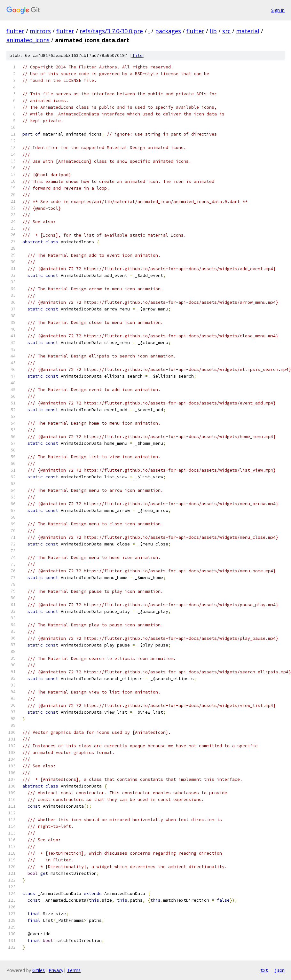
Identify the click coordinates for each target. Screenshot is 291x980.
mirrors (40, 31)
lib (213, 31)
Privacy (56, 970)
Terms (74, 970)
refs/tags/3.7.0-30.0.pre (111, 31)
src (226, 31)
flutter (15, 31)
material (248, 31)
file (138, 55)
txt (264, 970)
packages (168, 31)
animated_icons (28, 40)
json (279, 970)
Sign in (278, 10)
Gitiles (39, 970)
